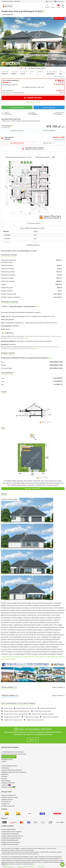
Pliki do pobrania (49, 131)
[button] (33, 672)
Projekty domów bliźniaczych (10, 840)
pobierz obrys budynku (33, 489)
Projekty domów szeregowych (10, 834)
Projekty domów (8, 708)
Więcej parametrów (59, 77)
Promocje (4, 776)
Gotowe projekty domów (9, 829)
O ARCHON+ (5, 768)
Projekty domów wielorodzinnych (11, 838)
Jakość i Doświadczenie (8, 795)
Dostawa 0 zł (5, 804)
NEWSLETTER (59, 1)
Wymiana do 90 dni (7, 800)
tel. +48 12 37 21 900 (9, 757)
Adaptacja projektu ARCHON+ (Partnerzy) (14, 772)
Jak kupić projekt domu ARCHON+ (12, 770)
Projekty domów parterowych (48, 708)
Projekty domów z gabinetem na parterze (43, 714)
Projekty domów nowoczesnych (42, 711)
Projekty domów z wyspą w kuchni (13, 720)
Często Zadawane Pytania (9, 766)
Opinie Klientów (6, 781)
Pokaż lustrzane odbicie (10, 499)
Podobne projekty (49, 107)
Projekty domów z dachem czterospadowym (16, 714)
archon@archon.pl (7, 759)
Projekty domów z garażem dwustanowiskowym (17, 711)
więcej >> (38, 306)
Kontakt (4, 762)
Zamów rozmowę (17, 143)
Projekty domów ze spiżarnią (50, 717)
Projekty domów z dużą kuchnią (35, 720)
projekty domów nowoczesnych (34, 657)
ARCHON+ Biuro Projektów (10, 747)
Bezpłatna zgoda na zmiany (10, 797)
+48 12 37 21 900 (59, 137)
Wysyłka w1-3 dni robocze (7, 114)
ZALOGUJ (49, 1)
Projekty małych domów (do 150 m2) (26, 708)
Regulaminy (5, 774)
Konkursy (4, 779)
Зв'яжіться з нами (8, 787)
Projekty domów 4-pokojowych (12, 717)
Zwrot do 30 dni (6, 802)
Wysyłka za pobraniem (8, 806)
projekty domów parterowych (11, 657)
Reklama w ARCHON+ (8, 783)
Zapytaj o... (49, 143)
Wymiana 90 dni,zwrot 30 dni (59, 114)
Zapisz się (33, 740)
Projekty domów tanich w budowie (11, 832)
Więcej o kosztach (17, 131)
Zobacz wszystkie (58, 687)
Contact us (6, 785)
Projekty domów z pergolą (31, 717)
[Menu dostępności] (4, 864)
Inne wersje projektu (17, 107)
